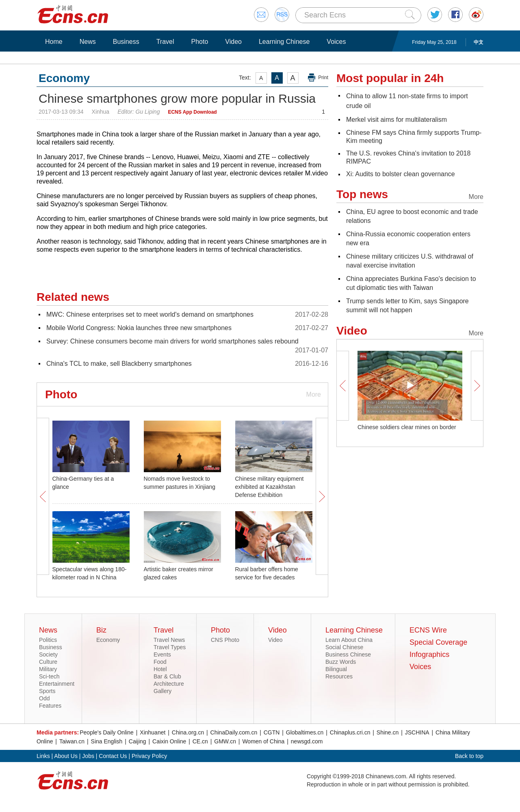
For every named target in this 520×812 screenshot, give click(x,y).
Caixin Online (169, 741)
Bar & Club (167, 676)
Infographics (429, 654)
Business (126, 42)
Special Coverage (438, 642)
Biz (101, 630)
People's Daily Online (107, 732)
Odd (44, 698)
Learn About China (349, 640)
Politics (48, 640)
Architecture (169, 684)
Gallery (162, 691)
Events (162, 654)
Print (323, 78)
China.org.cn (188, 732)
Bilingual (336, 669)
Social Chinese (344, 647)
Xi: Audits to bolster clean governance (401, 174)
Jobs (88, 756)
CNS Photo (225, 640)
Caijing (138, 741)
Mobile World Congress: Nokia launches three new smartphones (139, 328)
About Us (66, 756)
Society (48, 654)
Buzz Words (341, 662)
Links (43, 756)
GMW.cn (225, 741)
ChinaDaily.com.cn (234, 732)
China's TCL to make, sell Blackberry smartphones (119, 364)
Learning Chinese (284, 42)
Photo (199, 42)
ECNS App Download (192, 112)
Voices (336, 42)
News (88, 42)
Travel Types (170, 647)
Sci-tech (49, 676)
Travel (165, 42)
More (314, 394)
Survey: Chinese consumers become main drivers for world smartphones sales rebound (172, 341)
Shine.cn (388, 732)
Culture (48, 662)
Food (160, 662)
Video (233, 42)
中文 (479, 42)
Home (54, 42)
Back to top (469, 756)
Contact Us (113, 756)
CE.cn (200, 741)
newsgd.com (307, 741)
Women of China (263, 741)
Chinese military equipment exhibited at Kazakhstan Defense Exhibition (270, 487)
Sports (47, 691)
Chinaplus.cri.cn (350, 732)
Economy (108, 640)
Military (48, 669)
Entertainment (57, 684)
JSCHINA (417, 732)
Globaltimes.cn (305, 732)
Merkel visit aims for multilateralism (396, 120)
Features (50, 706)
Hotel (160, 669)
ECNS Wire (428, 630)
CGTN (272, 732)
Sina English (107, 741)
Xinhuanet (153, 732)
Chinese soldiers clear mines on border (407, 427)
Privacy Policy (149, 756)
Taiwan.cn (72, 741)
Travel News (169, 640)
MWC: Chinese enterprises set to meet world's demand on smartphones (150, 314)
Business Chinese (348, 654)
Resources (339, 676)
